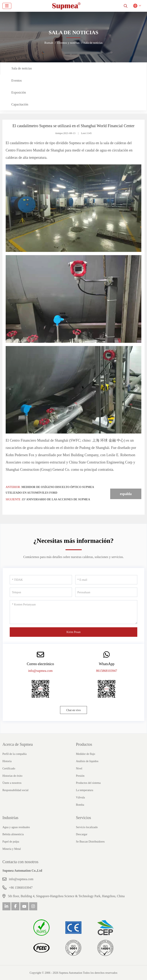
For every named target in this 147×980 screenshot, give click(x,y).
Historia (7, 761)
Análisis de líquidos (87, 761)
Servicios (84, 818)
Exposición (19, 92)
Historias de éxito (12, 776)
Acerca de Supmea (18, 744)
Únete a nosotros (12, 783)
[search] (126, 6)
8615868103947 (107, 671)
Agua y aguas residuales (16, 827)
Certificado (9, 769)
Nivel (79, 769)
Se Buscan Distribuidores (90, 842)
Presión (80, 776)
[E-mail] (106, 580)
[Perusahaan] (106, 592)
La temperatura (85, 790)
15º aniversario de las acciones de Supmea (56, 499)
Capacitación (20, 104)
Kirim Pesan (74, 632)
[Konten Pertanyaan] (73, 612)
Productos (84, 744)
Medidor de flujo (86, 754)
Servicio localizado (87, 827)
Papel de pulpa (11, 842)
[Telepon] (41, 592)
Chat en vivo (74, 710)
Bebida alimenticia (13, 834)
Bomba (80, 805)
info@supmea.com (40, 671)
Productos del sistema (88, 783)
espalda (126, 494)
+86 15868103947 (21, 888)
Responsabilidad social (15, 790)
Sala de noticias (22, 68)
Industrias (10, 818)
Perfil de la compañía (14, 754)
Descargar (82, 834)
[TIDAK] (41, 580)
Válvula (80, 797)
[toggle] (7, 6)
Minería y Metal (12, 849)
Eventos (17, 80)
